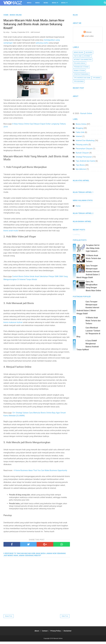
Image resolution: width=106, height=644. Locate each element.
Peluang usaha (79, 63)
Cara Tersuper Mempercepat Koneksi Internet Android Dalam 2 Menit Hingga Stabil (88, 272)
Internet (87, 56)
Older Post (65, 619)
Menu (29, 3)
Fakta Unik (78, 56)
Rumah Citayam (79, 71)
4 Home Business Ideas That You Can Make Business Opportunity (40, 473)
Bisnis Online (79, 52)
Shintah (89, 32)
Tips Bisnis (97, 78)
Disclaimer (70, 633)
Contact (44, 633)
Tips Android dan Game (82, 78)
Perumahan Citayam (81, 67)
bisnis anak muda (11, 233)
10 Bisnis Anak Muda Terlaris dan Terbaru (93, 258)
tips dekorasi (79, 81)
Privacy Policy (56, 633)
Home (78, 206)
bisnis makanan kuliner (13, 325)
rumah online (89, 36)
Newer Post (9, 619)
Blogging (89, 52)
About (34, 633)
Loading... (77, 234)
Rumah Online (86, 113)
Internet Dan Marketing (83, 60)
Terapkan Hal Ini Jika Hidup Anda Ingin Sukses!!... (93, 248)
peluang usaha (42, 45)
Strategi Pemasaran (81, 74)
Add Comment (35, 34)
